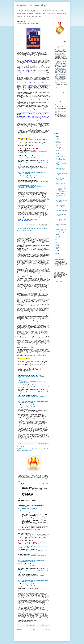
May (57, 153)
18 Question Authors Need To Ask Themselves (61, 172)
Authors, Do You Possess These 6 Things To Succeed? (61, 209)
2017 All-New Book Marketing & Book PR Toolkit (60, 62)
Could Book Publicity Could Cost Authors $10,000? (61, 169)
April (57, 155)
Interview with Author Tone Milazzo (61, 90)
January (57, 238)
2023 (56, 140)
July (57, 150)
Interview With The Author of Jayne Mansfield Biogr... (61, 194)
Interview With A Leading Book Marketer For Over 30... (61, 232)
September (58, 147)
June (57, 152)
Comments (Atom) (25, 631)
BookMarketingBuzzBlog (31, 5)
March (57, 235)
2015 (56, 249)
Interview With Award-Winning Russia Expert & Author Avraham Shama (32, 230)
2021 (56, 240)
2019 (56, 243)
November (58, 144)
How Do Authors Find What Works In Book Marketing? (61, 97)
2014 (56, 250)
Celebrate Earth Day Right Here (61, 211)
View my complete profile (58, 281)
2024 (56, 138)
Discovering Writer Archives (60, 68)
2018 (56, 244)
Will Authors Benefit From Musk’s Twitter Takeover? (61, 167)
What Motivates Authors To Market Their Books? (60, 206)
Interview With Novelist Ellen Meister (29, 24)
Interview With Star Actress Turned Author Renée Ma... (61, 227)
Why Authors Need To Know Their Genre (61, 220)
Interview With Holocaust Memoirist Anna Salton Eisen (61, 191)
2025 (56, 137)
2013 (56, 252)
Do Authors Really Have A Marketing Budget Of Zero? (61, 222)
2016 (56, 247)
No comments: (35, 225)
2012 (56, 253)
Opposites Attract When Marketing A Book (60, 179)
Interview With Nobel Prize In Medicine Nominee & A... (61, 230)
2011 (56, 255)
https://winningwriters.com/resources (27, 508)
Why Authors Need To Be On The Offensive (61, 189)
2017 (56, 246)
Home (34, 629)
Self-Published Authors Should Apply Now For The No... (61, 162)
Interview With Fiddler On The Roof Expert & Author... (61, 176)
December (58, 143)
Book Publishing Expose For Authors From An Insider (61, 186)
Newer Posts (20, 629)
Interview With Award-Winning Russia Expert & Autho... (61, 159)
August (57, 149)
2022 (56, 141)
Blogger (47, 638)
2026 (56, 135)
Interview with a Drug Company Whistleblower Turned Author (60, 54)
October (57, 146)
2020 (56, 241)
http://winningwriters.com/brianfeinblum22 (27, 503)
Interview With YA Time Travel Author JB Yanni (60, 47)
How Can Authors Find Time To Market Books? (61, 201)
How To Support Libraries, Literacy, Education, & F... (61, 204)
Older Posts (47, 629)
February (58, 236)
